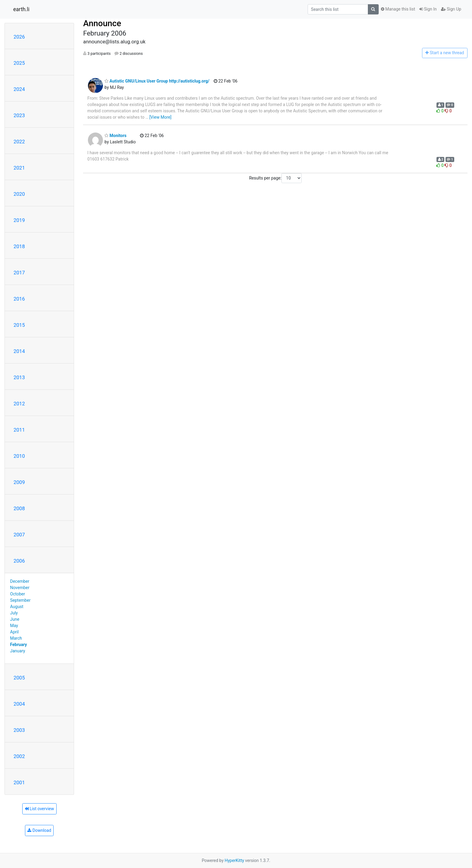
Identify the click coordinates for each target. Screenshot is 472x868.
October (18, 594)
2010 (19, 456)
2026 (19, 37)
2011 (19, 430)
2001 (19, 782)
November (20, 588)
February (19, 645)
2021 (19, 168)
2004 (19, 704)
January (18, 651)
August (17, 607)
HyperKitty (234, 860)
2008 (19, 508)
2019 (19, 220)
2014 (19, 351)
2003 (19, 730)
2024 (19, 89)
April (15, 632)
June (15, 619)
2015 (19, 325)
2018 (19, 246)
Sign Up (451, 9)
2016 (19, 299)
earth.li (21, 9)
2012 (19, 404)
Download (39, 830)
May (14, 626)
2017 (19, 273)
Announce (102, 23)
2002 (19, 756)
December (20, 581)
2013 (19, 377)
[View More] (160, 117)
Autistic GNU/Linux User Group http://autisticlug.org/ (157, 81)
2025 (19, 63)
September (20, 600)
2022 (19, 142)
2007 (19, 535)
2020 (19, 194)
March (16, 638)
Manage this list (398, 9)
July (14, 613)
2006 (19, 561)
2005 (19, 678)
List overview (39, 809)
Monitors (115, 136)
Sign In (428, 9)
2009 (19, 482)
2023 (19, 115)
